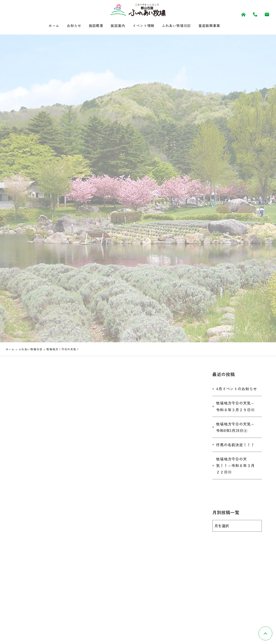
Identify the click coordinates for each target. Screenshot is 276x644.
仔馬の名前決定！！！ (236, 453)
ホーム (46, 26)
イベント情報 (144, 26)
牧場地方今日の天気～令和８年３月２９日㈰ (236, 415)
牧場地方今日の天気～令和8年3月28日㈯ (236, 436)
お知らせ (68, 26)
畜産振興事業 (216, 26)
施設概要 (92, 26)
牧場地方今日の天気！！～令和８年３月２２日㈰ (236, 474)
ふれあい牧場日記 (180, 26)
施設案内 (116, 26)
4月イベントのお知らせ (236, 394)
